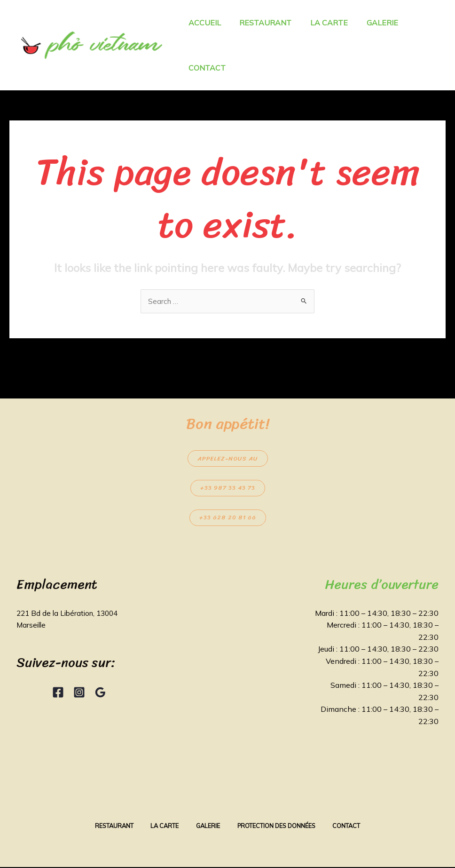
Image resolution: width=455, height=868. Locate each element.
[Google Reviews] (100, 693)
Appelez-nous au (228, 459)
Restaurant (108, 827)
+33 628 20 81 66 (228, 518)
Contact (353, 827)
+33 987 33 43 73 (228, 489)
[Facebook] (58, 693)
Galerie (208, 827)
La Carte (162, 827)
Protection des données (279, 827)
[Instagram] (79, 693)
